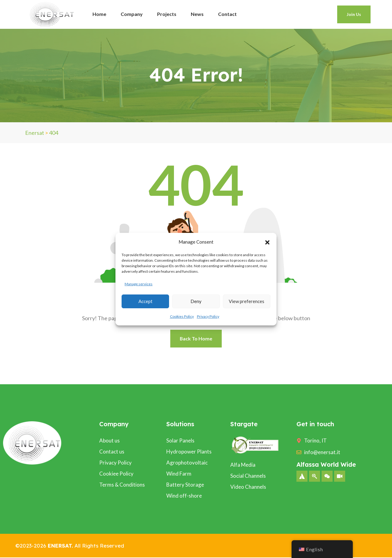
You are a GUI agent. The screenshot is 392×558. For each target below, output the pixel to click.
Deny (196, 301)
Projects (167, 14)
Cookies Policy (182, 316)
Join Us (354, 14)
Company (132, 14)
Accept (145, 301)
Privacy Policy (208, 316)
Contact (227, 14)
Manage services (139, 284)
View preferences (247, 301)
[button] (267, 242)
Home (99, 14)
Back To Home (196, 339)
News (197, 14)
